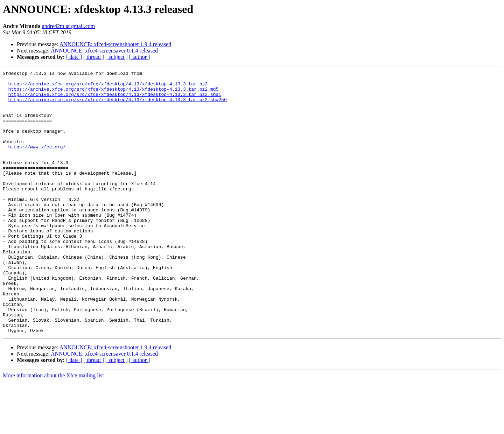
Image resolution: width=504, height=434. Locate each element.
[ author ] (140, 57)
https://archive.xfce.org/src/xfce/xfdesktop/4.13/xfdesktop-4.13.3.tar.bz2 (108, 87)
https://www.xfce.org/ (37, 162)
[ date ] (74, 57)
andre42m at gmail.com (69, 26)
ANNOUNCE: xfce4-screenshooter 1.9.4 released (115, 44)
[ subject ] (117, 57)
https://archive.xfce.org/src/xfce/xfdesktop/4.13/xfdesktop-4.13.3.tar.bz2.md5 (114, 93)
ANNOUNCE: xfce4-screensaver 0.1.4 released (104, 51)
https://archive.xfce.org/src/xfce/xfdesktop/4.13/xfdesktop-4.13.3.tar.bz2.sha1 (115, 99)
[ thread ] (94, 57)
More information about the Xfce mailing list (53, 428)
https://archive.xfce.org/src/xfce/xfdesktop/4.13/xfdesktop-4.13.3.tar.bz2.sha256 (118, 106)
